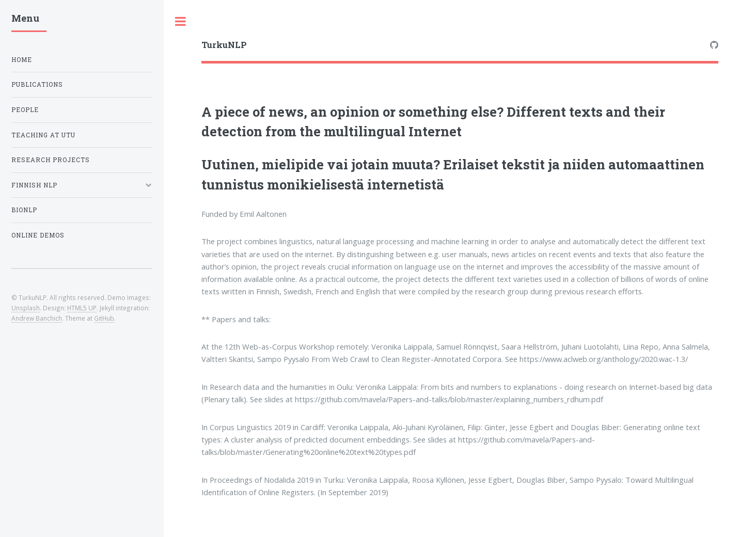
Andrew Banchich (37, 318)
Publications (37, 84)
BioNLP (24, 210)
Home (22, 60)
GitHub (104, 318)
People (25, 110)
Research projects (51, 160)
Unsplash (26, 308)
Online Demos (38, 235)
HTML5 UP (82, 308)
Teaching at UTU (43, 135)
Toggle (181, 21)
